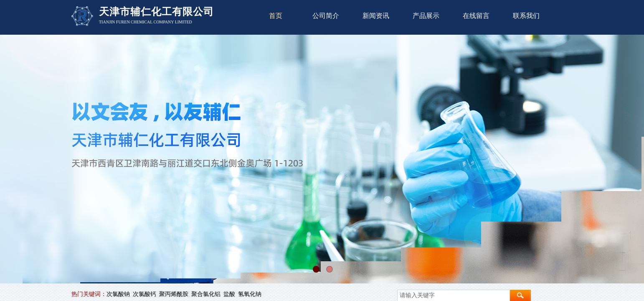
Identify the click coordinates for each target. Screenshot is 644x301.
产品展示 (426, 16)
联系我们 (526, 16)
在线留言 (476, 16)
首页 (276, 16)
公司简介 (326, 16)
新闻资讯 (376, 16)
